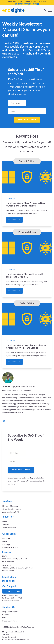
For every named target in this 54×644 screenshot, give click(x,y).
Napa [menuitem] (5, 541)
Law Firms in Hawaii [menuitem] (10, 547)
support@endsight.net (11, 601)
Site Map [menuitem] (6, 634)
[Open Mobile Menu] (50, 10)
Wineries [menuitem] (6, 524)
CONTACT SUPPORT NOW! (26, 4)
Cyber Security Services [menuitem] (12, 509)
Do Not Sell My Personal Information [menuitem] (16, 639)
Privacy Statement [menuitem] (9, 637)
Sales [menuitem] (4, 618)
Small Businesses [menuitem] (9, 527)
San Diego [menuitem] (6, 544)
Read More (14, 220)
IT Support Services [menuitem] (10, 506)
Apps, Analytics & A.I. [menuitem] (11, 512)
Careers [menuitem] (5, 615)
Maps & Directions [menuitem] (10, 621)
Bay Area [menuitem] (6, 538)
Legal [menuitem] (4, 521)
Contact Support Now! (12, 591)
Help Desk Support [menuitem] (10, 611)
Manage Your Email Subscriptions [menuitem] (14, 632)
